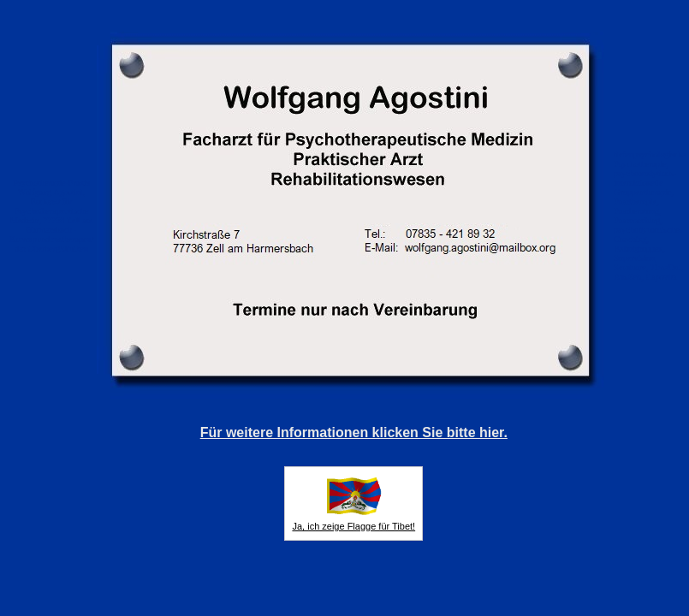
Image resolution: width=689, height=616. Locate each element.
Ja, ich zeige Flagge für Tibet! (353, 526)
